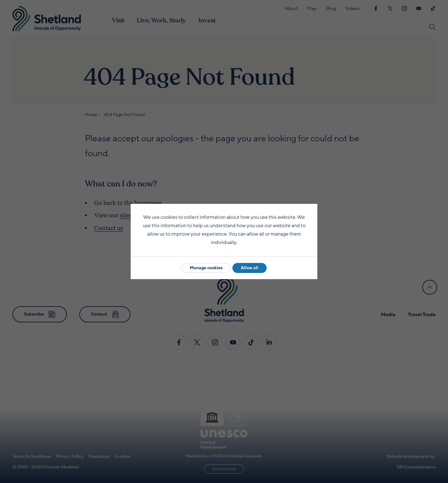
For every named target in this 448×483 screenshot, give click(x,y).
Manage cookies (206, 268)
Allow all (250, 268)
